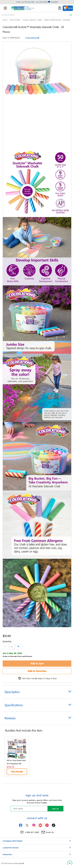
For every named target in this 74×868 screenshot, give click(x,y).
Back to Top (70, 863)
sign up (55, 809)
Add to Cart (37, 663)
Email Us (50, 832)
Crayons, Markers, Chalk (32, 20)
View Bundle (17, 772)
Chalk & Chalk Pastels (52, 20)
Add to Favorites (37, 671)
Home (5, 20)
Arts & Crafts (15, 20)
